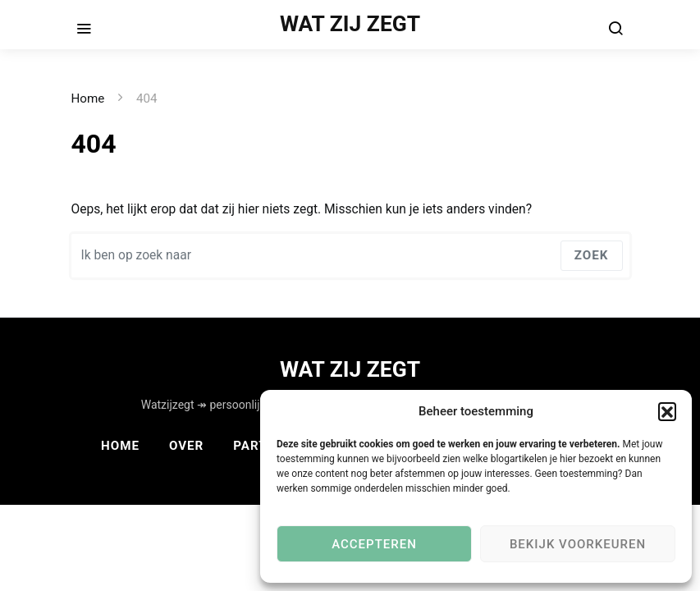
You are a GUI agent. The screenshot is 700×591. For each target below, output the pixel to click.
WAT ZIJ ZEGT (350, 24)
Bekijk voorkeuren (578, 544)
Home (88, 98)
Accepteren (374, 544)
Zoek (592, 255)
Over (186, 446)
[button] (667, 411)
